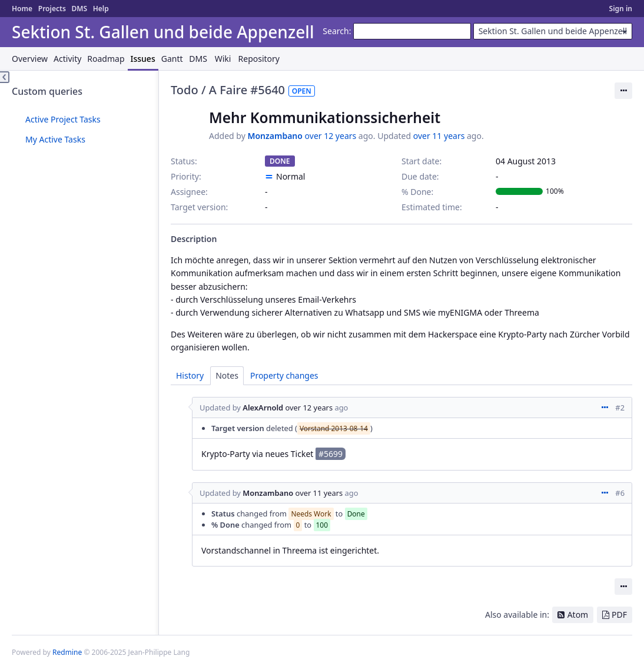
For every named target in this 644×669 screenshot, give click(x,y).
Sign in (621, 9)
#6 (620, 493)
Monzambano (275, 136)
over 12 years (331, 136)
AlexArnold (263, 408)
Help (101, 9)
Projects (52, 9)
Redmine (67, 652)
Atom (578, 615)
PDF (619, 615)
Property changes (284, 375)
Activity (67, 59)
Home (22, 9)
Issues (143, 59)
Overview (30, 59)
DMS (79, 9)
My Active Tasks (55, 139)
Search (336, 31)
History (190, 375)
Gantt (172, 59)
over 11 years (439, 136)
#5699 (331, 454)
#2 (620, 408)
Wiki (223, 59)
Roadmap (106, 59)
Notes (227, 375)
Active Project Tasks (63, 119)
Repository (259, 59)
